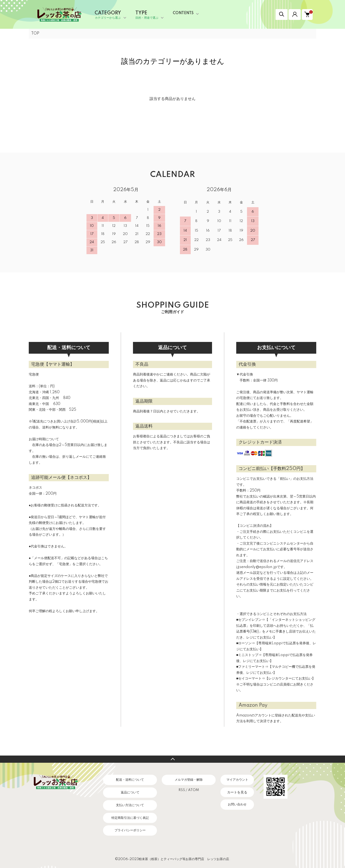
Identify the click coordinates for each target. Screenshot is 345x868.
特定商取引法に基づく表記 (130, 818)
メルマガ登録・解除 (189, 780)
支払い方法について (130, 805)
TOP (35, 34)
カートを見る (237, 792)
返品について (130, 792)
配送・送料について (130, 780)
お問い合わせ (237, 804)
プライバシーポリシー (130, 830)
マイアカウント (237, 780)
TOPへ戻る (172, 759)
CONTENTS (183, 13)
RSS (182, 790)
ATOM (193, 790)
